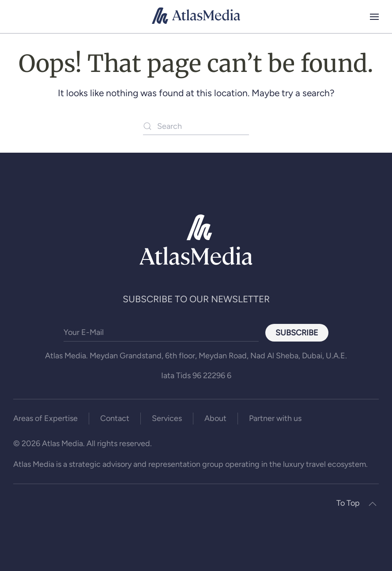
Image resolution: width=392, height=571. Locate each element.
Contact (115, 418)
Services (167, 418)
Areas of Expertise (45, 418)
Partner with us (275, 418)
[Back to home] (196, 17)
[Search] (196, 126)
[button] (374, 17)
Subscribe (297, 333)
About (215, 418)
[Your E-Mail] (161, 333)
